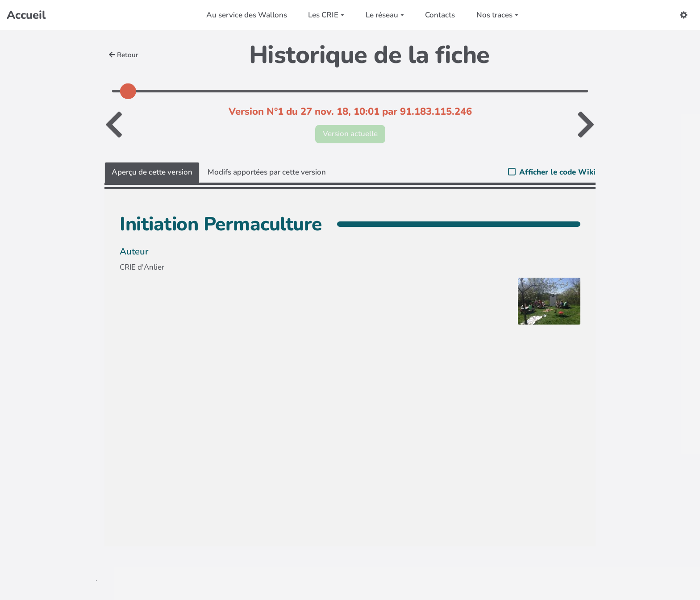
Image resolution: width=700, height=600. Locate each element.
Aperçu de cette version (152, 172)
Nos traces (497, 15)
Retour (124, 55)
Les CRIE (326, 15)
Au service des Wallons (247, 15)
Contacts (440, 15)
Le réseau (385, 15)
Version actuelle (350, 134)
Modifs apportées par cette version (267, 172)
